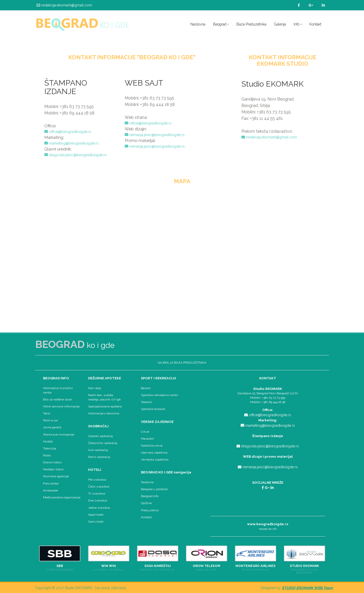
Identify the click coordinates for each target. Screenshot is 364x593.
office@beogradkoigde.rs (68, 132)
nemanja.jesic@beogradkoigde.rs (155, 135)
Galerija (280, 24)
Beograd (221, 24)
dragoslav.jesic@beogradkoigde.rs (75, 155)
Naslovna (198, 24)
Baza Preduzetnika (251, 24)
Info (298, 24)
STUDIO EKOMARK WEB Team (307, 588)
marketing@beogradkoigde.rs (71, 143)
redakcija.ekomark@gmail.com (64, 5)
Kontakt (315, 24)
